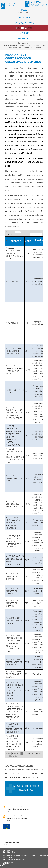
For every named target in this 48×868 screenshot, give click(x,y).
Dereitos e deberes (10, 45)
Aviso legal (22, 859)
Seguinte (30, 753)
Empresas (24, 33)
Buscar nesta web (14, 48)
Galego (24, 10)
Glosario (38, 48)
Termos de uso (24, 43)
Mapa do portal (39, 45)
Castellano (24, 12)
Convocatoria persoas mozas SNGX (26, 788)
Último (38, 753)
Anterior (16, 753)
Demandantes (24, 28)
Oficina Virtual (24, 23)
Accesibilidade (28, 48)
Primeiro (7, 753)
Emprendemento (24, 38)
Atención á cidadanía (10, 859)
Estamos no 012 (25, 45)
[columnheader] (15, 241)
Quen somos (23, 18)
